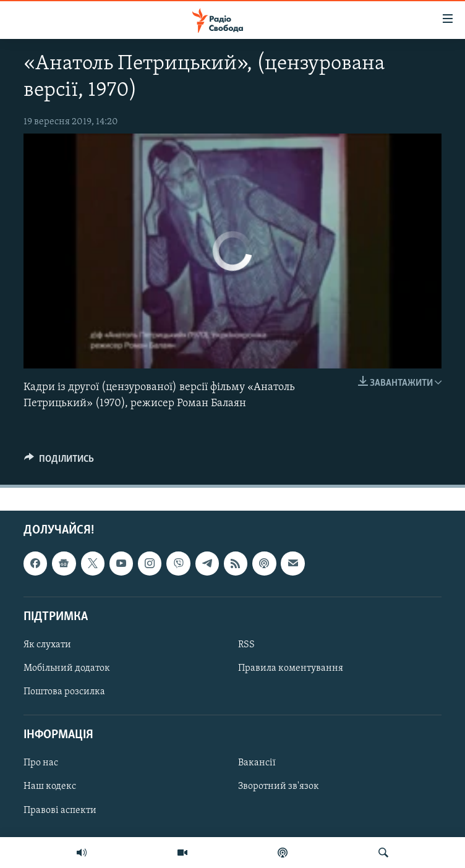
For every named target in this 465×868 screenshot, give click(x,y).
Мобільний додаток (67, 668)
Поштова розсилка (64, 692)
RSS (246, 645)
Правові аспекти (60, 810)
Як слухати (47, 645)
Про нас (41, 763)
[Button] (59, 462)
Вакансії (257, 763)
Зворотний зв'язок (279, 786)
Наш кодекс (50, 786)
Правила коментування (291, 668)
